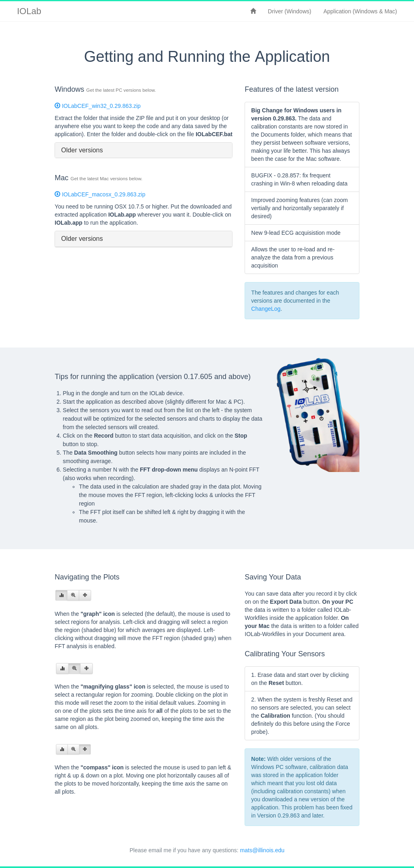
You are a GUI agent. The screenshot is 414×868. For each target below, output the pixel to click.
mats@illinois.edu (262, 850)
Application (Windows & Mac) (360, 11)
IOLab (29, 11)
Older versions (82, 150)
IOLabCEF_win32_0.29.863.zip (97, 106)
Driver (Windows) (290, 11)
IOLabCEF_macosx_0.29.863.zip (100, 194)
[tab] (144, 150)
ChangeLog (266, 309)
